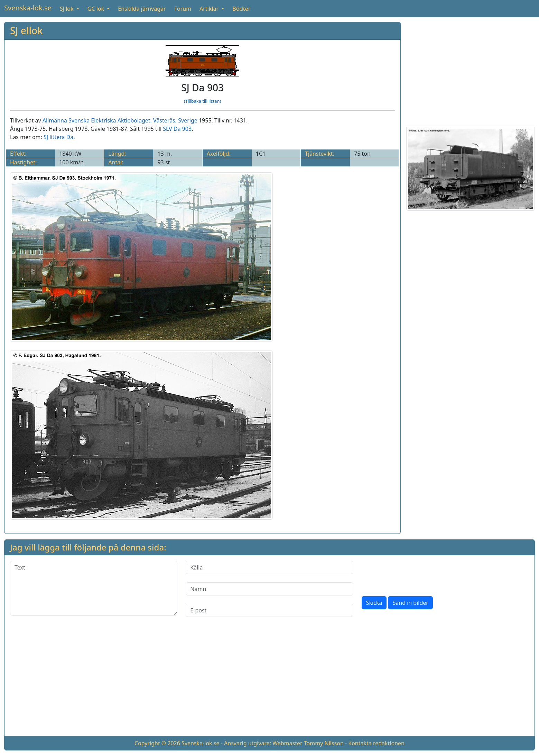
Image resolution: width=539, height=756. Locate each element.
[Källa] (269, 567)
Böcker (241, 9)
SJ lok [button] (67, 9)
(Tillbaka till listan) (202, 101)
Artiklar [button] (210, 9)
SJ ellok (26, 30)
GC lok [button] (96, 9)
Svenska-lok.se (28, 8)
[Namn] (269, 589)
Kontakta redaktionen (376, 743)
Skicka (374, 603)
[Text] (94, 588)
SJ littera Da (58, 137)
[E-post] (269, 610)
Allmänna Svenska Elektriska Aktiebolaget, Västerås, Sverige (120, 120)
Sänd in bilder (410, 603)
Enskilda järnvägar (142, 9)
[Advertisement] (471, 70)
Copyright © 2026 (157, 743)
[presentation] (414, 574)
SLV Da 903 (177, 129)
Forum (183, 9)
